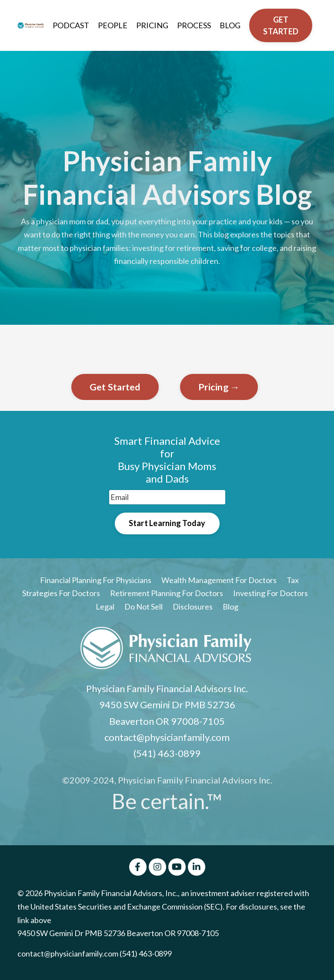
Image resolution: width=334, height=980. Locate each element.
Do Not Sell (144, 607)
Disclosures (193, 607)
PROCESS (194, 25)
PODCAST (71, 25)
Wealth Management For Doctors (219, 580)
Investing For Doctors (271, 593)
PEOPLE (113, 25)
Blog (230, 607)
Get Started (115, 387)
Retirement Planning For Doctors (167, 593)
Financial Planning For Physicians (96, 580)
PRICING (152, 25)
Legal (106, 607)
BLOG (230, 25)
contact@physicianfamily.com (167, 737)
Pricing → (219, 387)
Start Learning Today (167, 523)
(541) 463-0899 (167, 753)
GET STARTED (281, 25)
